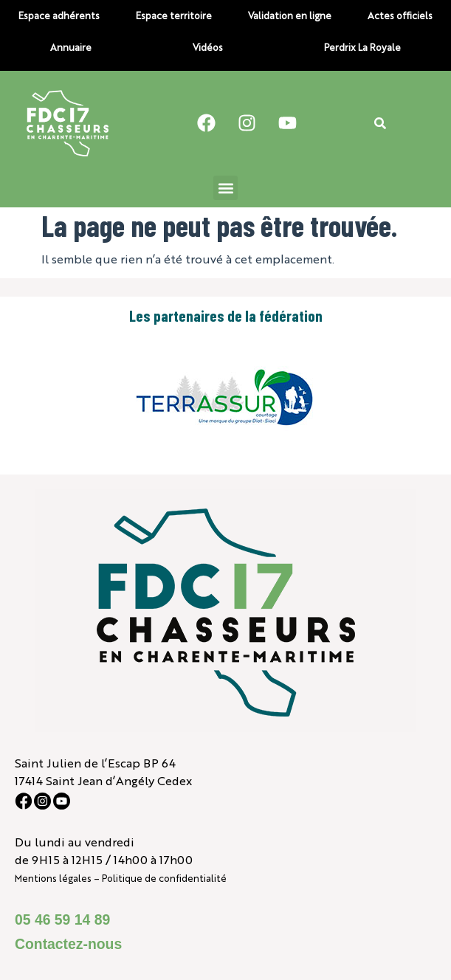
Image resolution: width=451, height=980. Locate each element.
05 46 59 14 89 (62, 919)
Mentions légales (53, 878)
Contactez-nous (68, 944)
